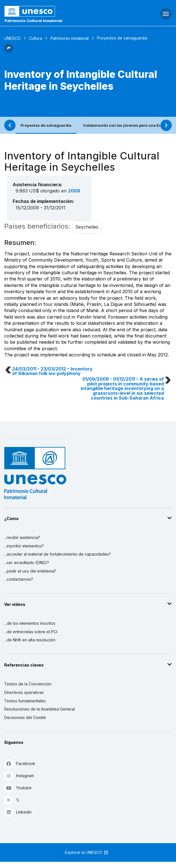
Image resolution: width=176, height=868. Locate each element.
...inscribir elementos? (24, 546)
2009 (74, 191)
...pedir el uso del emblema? (30, 571)
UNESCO (12, 38)
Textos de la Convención (28, 684)
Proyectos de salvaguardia (46, 125)
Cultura (36, 38)
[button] (9, 51)
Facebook (20, 763)
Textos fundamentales (25, 701)
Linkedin (18, 812)
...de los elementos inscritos (30, 623)
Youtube (18, 788)
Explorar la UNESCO (87, 852)
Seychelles (87, 227)
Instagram (19, 776)
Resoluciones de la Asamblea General (39, 709)
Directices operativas (24, 692)
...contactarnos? (19, 579)
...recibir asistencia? (22, 537)
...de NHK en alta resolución (30, 640)
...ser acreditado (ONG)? (27, 563)
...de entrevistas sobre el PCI (31, 632)
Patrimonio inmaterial (70, 38)
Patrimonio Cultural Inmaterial (33, 21)
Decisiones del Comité (25, 717)
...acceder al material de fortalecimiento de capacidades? (58, 554)
